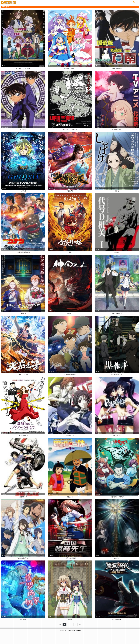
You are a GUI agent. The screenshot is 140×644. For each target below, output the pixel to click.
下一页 (81, 624)
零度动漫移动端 (77, 630)
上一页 (59, 624)
